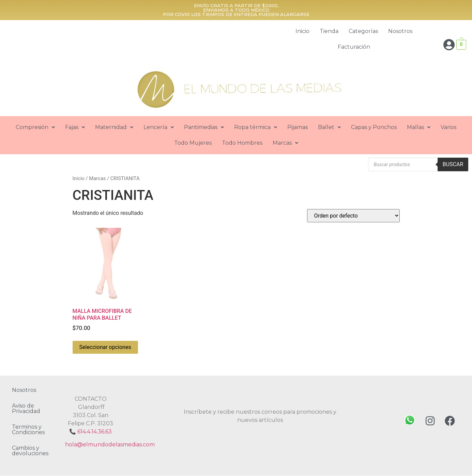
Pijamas (298, 127)
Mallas (419, 127)
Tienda (329, 31)
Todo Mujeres (193, 143)
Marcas (285, 143)
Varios (448, 127)
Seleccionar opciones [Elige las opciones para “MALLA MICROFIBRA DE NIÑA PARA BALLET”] (105, 347)
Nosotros (400, 31)
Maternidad (114, 127)
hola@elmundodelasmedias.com (110, 445)
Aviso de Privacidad (26, 408)
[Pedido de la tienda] (353, 216)
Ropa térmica (256, 127)
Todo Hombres (242, 143)
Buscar (453, 164)
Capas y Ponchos (374, 127)
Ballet (329, 127)
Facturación (354, 47)
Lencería (159, 127)
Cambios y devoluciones (30, 451)
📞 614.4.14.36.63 (90, 432)
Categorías (363, 31)
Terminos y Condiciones (28, 430)
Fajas (75, 127)
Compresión (35, 127)
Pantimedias (204, 127)
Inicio (302, 31)
